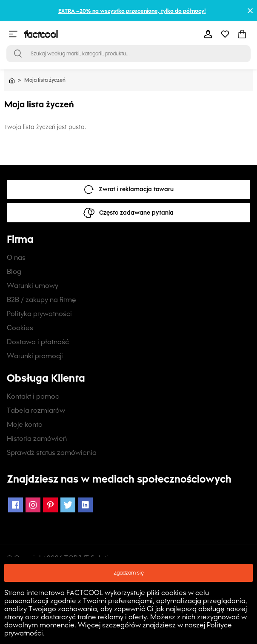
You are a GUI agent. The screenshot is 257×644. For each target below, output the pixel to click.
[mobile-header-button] (208, 34)
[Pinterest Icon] (50, 505)
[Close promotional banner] (250, 11)
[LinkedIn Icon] (85, 505)
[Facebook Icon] (16, 505)
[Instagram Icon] (33, 505)
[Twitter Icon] (68, 505)
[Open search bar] (18, 54)
